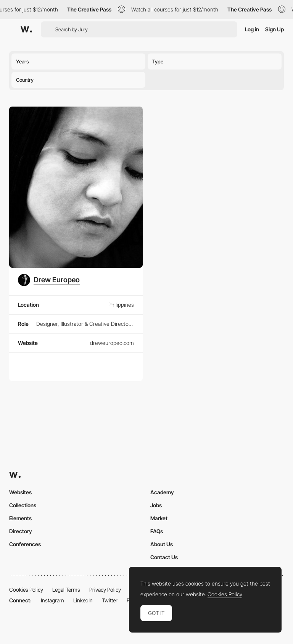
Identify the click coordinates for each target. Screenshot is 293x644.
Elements (20, 518)
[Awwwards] (26, 29)
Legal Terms (66, 590)
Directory (21, 531)
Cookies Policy (26, 590)
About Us (162, 544)
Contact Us (164, 557)
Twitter (110, 600)
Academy (162, 492)
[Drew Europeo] (49, 280)
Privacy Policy (105, 590)
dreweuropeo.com (112, 343)
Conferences (25, 544)
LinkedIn (83, 600)
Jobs (156, 505)
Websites (20, 492)
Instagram (52, 600)
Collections (23, 505)
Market (159, 518)
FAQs (157, 531)
